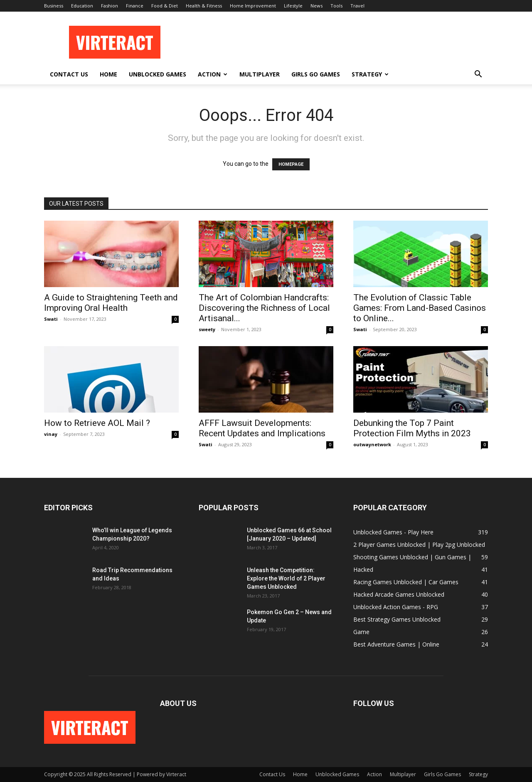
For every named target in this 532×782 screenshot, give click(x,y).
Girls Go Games (316, 74)
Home (108, 74)
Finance (135, 6)
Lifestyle (293, 6)
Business (54, 6)
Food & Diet (165, 6)
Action (213, 74)
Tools (336, 6)
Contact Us (69, 74)
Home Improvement (253, 6)
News (316, 6)
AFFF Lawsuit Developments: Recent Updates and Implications (262, 428)
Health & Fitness (204, 6)
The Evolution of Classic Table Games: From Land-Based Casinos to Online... (420, 308)
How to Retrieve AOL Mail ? (97, 423)
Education (82, 6)
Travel (357, 6)
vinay (51, 434)
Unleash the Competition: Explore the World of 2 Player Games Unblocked (286, 578)
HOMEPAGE (291, 164)
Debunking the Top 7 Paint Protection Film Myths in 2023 (412, 428)
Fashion (110, 6)
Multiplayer (260, 74)
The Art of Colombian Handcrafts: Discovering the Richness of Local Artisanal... (264, 308)
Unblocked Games (158, 74)
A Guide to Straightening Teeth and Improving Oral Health (111, 303)
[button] (478, 75)
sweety (207, 329)
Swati (51, 319)
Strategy (370, 74)
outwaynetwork (372, 444)
